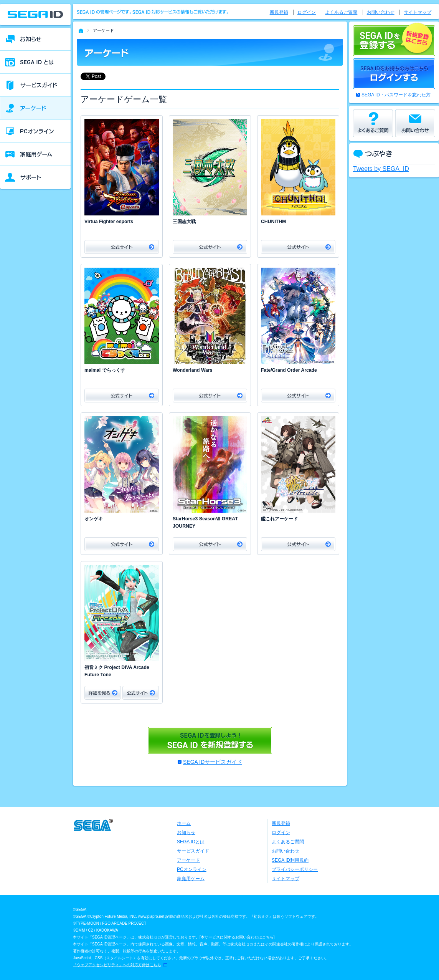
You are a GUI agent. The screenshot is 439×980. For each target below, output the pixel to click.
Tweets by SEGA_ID (381, 169)
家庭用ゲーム (191, 879)
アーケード (188, 860)
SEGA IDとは (191, 842)
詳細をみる (103, 693)
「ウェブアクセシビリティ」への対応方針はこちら (117, 965)
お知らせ (186, 833)
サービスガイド (193, 851)
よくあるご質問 (341, 12)
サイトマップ (418, 12)
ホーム (184, 823)
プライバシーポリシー (295, 869)
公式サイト (122, 247)
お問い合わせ (381, 12)
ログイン (307, 12)
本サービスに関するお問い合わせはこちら (237, 937)
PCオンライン (192, 869)
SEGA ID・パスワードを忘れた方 (396, 95)
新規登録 (279, 12)
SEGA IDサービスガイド (213, 762)
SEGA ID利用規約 (290, 860)
